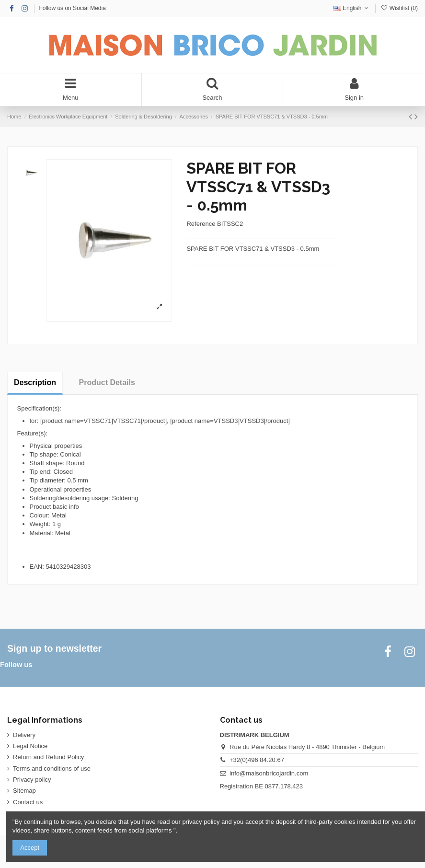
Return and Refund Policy (48, 757)
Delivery (24, 735)
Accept (30, 848)
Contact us (28, 802)
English (352, 8)
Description (35, 382)
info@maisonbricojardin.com (269, 773)
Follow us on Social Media (72, 8)
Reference (201, 224)
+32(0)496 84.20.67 (257, 760)
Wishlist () (399, 8)
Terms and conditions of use (52, 768)
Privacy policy (32, 780)
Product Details (107, 382)
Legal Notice (30, 746)
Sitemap (24, 791)
